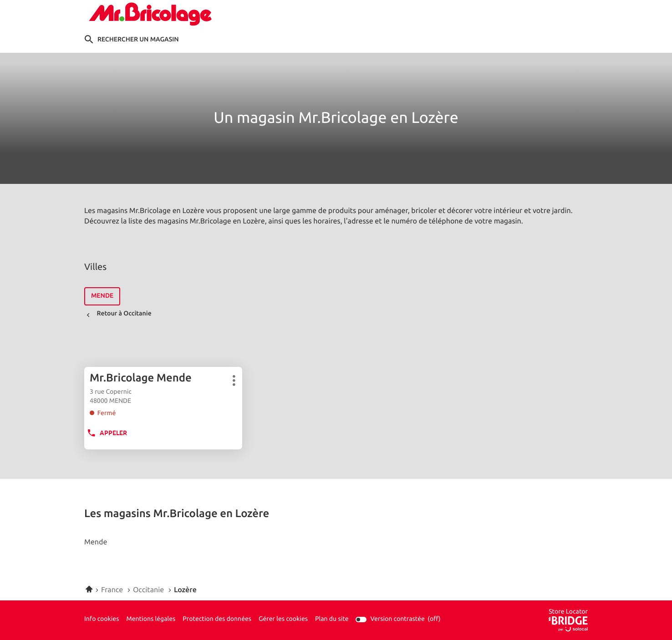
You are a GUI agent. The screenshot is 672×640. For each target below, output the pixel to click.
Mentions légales (151, 620)
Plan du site (332, 619)
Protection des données (217, 620)
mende (102, 296)
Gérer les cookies (283, 619)
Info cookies (102, 620)
